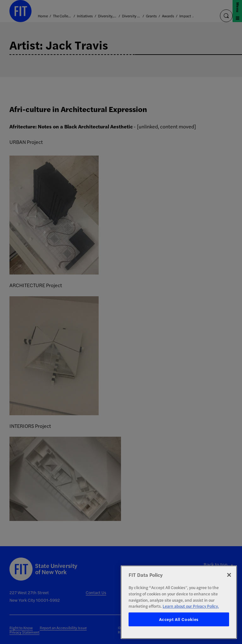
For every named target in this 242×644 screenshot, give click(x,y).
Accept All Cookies (179, 619)
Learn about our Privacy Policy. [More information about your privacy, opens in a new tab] (191, 606)
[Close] (229, 575)
